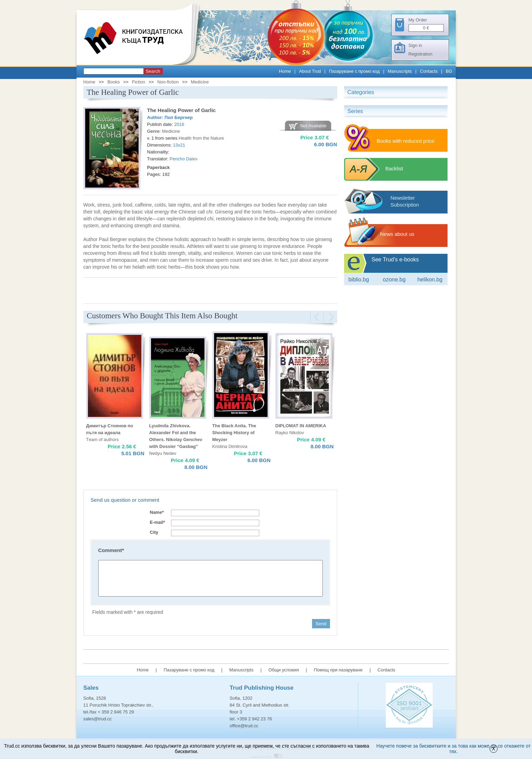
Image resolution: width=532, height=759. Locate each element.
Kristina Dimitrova (230, 446)
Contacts (429, 71)
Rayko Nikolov (290, 433)
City (154, 532)
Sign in (415, 45)
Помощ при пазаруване (338, 670)
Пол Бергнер (179, 117)
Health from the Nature (201, 138)
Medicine (200, 82)
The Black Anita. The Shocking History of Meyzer (234, 433)
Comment (111, 550)
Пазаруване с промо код (354, 71)
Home (285, 71)
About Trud (310, 71)
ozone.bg (394, 279)
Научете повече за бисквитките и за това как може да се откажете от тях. (454, 749)
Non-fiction (168, 82)
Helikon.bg (430, 279)
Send (321, 624)
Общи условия (284, 670)
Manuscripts (400, 71)
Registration (420, 54)
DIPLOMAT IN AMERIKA (301, 426)
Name (157, 512)
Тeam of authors (103, 440)
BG (449, 71)
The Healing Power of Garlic (182, 110)
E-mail (158, 522)
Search (153, 71)
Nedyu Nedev (163, 453)
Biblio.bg (359, 279)
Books (113, 82)
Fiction (139, 82)
